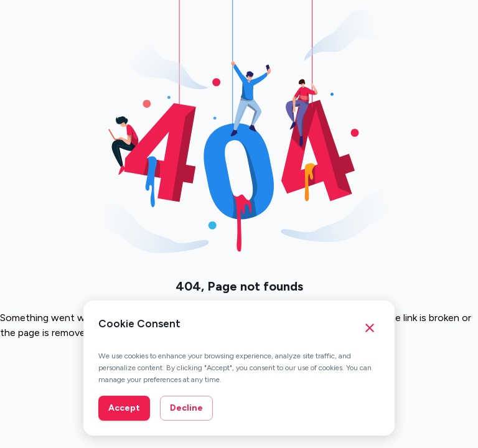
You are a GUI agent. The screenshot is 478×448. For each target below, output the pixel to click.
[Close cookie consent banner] (370, 328)
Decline (186, 408)
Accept (124, 408)
